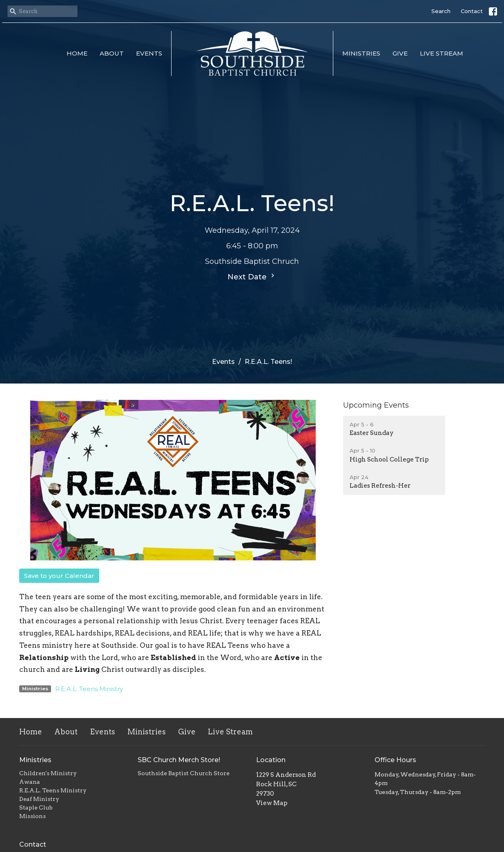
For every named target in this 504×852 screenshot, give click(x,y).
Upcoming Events (376, 405)
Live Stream (442, 53)
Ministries (361, 53)
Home (77, 53)
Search (441, 11)
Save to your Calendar (59, 576)
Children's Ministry (48, 773)
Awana (30, 782)
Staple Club (36, 807)
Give (400, 53)
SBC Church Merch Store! (179, 760)
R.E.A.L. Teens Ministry (89, 689)
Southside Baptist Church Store (184, 773)
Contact (472, 11)
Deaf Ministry (39, 799)
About (112, 53)
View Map (272, 803)
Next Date (252, 277)
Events (149, 53)
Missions (32, 816)
